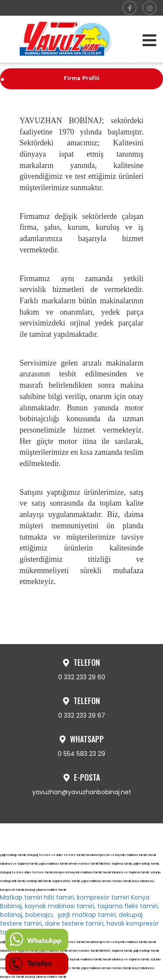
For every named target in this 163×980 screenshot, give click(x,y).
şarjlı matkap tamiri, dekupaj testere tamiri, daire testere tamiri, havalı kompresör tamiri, (79, 923)
